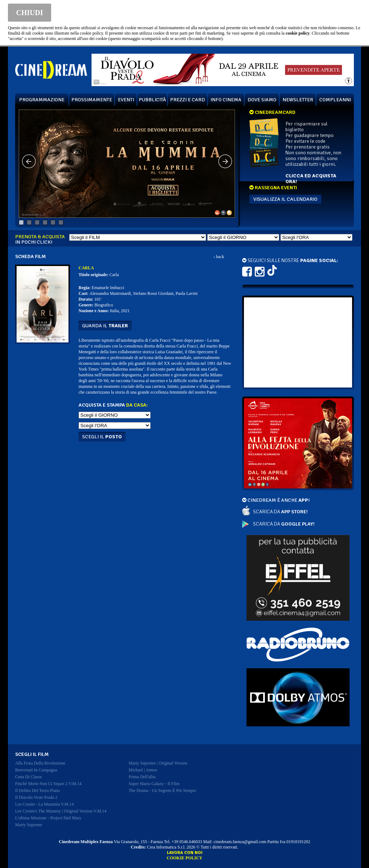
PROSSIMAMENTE (92, 100)
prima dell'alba (142, 777)
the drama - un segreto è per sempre (163, 790)
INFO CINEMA (226, 100)
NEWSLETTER (298, 100)
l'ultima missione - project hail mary (48, 818)
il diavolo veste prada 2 (36, 797)
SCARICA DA (280, 512)
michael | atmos (143, 770)
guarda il (105, 326)
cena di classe (28, 777)
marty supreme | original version (158, 763)
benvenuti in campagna (36, 770)
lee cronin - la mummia (45, 804)
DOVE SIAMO (262, 100)
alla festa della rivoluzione (40, 763)
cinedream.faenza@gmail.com (240, 842)
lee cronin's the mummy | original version (61, 811)
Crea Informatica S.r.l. (166, 847)
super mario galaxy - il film (154, 784)
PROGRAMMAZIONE (42, 100)
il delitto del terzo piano (37, 790)
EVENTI (126, 100)
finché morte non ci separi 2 (48, 784)
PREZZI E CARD (188, 100)
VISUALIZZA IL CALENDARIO (285, 199)
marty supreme (29, 825)
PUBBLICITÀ (152, 100)
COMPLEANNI (335, 100)
